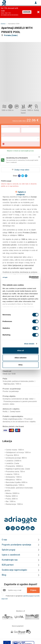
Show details (29, 344)
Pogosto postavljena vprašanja (16, 545)
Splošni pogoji (8, 550)
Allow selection (20, 358)
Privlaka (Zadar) (11, 35)
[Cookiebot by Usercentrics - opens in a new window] (29, 277)
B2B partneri (8, 565)
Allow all (20, 350)
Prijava (33, 590)
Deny (20, 365)
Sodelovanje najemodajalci (14, 570)
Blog (4, 575)
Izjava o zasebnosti (11, 555)
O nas (4, 540)
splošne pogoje (28, 596)
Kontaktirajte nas (10, 560)
